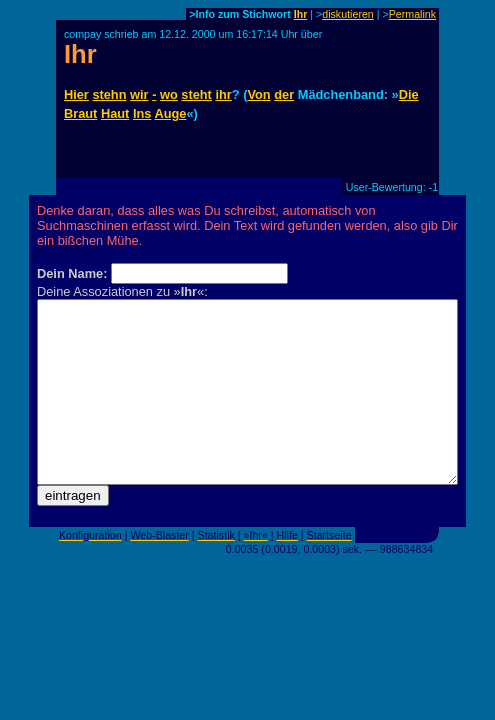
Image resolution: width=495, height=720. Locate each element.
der (284, 94)
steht (196, 94)
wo (169, 94)
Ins (142, 113)
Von (258, 94)
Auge (170, 113)
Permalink (412, 14)
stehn (109, 94)
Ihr (301, 14)
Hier (76, 94)
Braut (80, 113)
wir (139, 94)
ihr (223, 94)
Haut (115, 113)
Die (409, 94)
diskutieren (348, 14)
